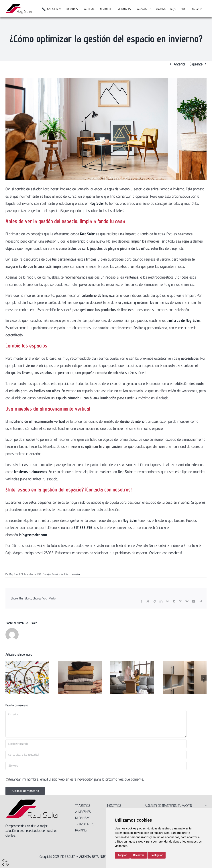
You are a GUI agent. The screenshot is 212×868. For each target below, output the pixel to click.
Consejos (47, 574)
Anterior (180, 64)
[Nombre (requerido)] (96, 744)
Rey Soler (14, 574)
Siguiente (196, 64)
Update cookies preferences (5, 863)
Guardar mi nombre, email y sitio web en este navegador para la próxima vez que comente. (76, 779)
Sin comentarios (73, 574)
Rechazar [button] (139, 855)
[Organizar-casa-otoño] (106, 129)
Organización (58, 574)
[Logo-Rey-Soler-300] (33, 801)
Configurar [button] (157, 855)
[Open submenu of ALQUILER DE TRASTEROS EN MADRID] (205, 805)
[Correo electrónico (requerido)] (96, 755)
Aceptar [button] (122, 855)
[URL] (96, 766)
